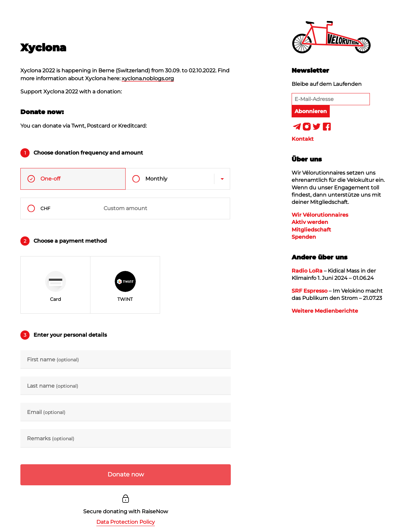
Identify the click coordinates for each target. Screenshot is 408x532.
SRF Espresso (310, 291)
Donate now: (42, 112)
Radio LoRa (307, 271)
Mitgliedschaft (311, 230)
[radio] (55, 285)
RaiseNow (155, 511)
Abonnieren (311, 111)
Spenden (304, 237)
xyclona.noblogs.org (148, 78)
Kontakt (303, 139)
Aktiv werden (310, 222)
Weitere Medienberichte (325, 311)
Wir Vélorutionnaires (320, 215)
